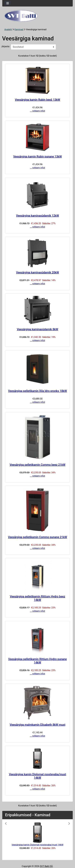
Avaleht (8, 29)
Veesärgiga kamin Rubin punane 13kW (37, 156)
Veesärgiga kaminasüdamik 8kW (37, 329)
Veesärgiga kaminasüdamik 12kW (37, 216)
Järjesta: (5, 46)
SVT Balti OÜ (46, 866)
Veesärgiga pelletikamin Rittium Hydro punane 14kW (37, 661)
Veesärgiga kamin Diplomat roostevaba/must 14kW (37, 776)
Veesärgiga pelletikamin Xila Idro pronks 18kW (37, 391)
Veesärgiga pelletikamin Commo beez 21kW (37, 465)
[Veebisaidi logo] (37, 16)
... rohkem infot (38, 111)
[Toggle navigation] (8, 3)
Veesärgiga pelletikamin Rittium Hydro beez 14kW (37, 598)
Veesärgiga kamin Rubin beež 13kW (37, 100)
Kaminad (19, 29)
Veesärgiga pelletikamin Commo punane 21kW (37, 537)
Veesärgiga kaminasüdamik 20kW (37, 272)
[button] (10, 840)
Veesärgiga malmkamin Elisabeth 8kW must (37, 725)
